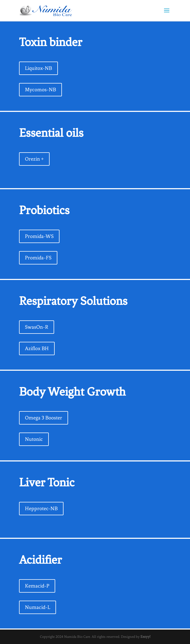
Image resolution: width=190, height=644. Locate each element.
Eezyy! (145, 637)
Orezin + (34, 159)
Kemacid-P (37, 586)
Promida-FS (38, 258)
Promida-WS (39, 236)
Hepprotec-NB (41, 508)
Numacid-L (38, 607)
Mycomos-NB (40, 90)
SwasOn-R (37, 327)
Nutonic (34, 439)
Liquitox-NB (38, 68)
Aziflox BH (37, 348)
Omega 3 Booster (44, 418)
